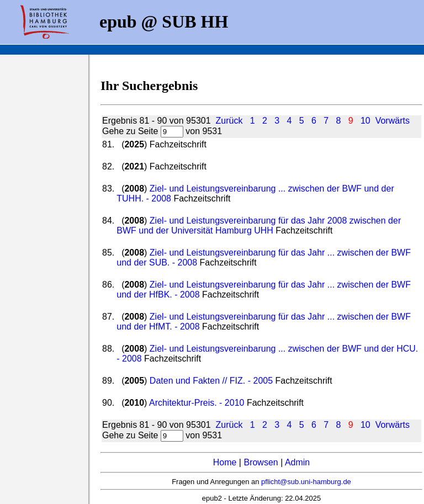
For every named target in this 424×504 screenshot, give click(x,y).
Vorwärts (393, 121)
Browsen (261, 462)
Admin (297, 462)
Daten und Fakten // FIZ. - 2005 (211, 381)
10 (365, 121)
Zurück (229, 121)
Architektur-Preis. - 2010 (197, 403)
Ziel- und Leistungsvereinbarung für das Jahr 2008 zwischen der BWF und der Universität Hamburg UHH (259, 226)
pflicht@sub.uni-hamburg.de (306, 482)
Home (225, 462)
